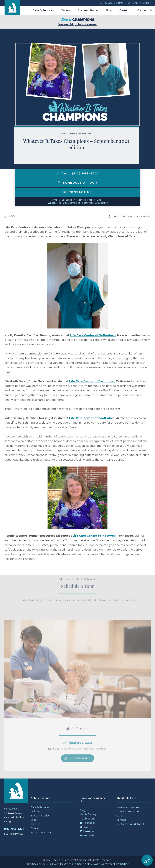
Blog (109, 10)
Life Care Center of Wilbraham (93, 335)
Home (54, 200)
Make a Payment (140, 3)
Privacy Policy (36, 864)
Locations (67, 200)
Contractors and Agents (131, 824)
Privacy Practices (61, 864)
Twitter (86, 827)
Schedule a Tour (77, 183)
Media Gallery (88, 814)
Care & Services (43, 10)
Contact (36, 828)
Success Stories (88, 10)
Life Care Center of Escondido (92, 381)
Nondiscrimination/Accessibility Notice (103, 864)
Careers (125, 10)
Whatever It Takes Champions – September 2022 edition (78, 203)
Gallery (66, 10)
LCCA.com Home (112, 3)
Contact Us (145, 10)
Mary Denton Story (128, 812)
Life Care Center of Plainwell (94, 536)
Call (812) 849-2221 (77, 174)
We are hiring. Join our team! (77, 22)
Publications (87, 819)
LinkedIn (87, 831)
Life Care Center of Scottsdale (92, 418)
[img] (57, 173)
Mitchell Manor (84, 200)
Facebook (88, 823)
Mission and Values (128, 807)
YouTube (87, 836)
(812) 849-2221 (14, 829)
